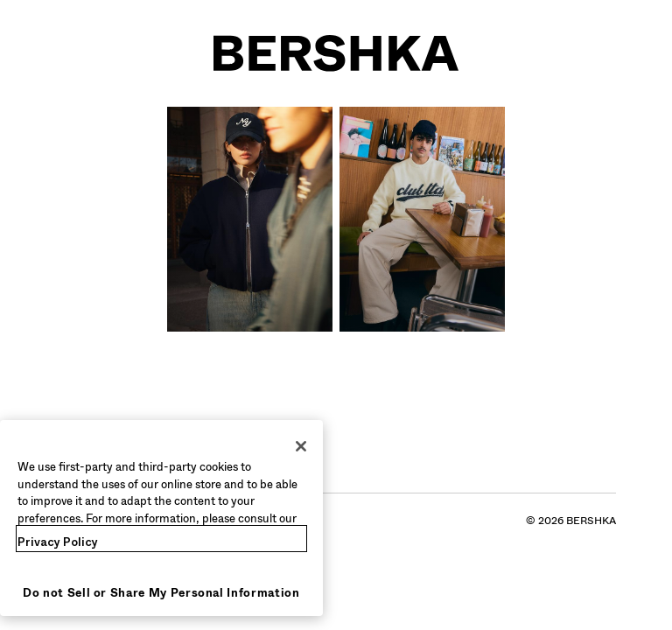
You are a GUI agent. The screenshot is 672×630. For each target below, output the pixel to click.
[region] (161, 518)
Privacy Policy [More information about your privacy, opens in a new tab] (58, 542)
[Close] (301, 446)
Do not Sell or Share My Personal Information (161, 593)
